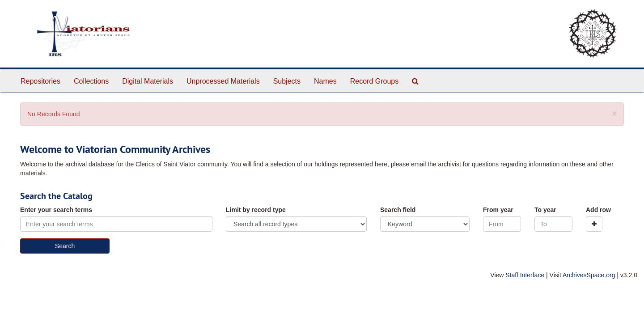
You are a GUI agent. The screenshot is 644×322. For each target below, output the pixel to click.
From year (498, 210)
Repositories (40, 81)
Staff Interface (525, 275)
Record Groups (375, 81)
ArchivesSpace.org (589, 275)
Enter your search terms (56, 210)
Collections (91, 81)
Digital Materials (148, 81)
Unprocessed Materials (223, 81)
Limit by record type (256, 210)
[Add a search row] (594, 224)
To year (545, 210)
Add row (598, 210)
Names (325, 81)
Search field (398, 210)
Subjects (287, 81)
